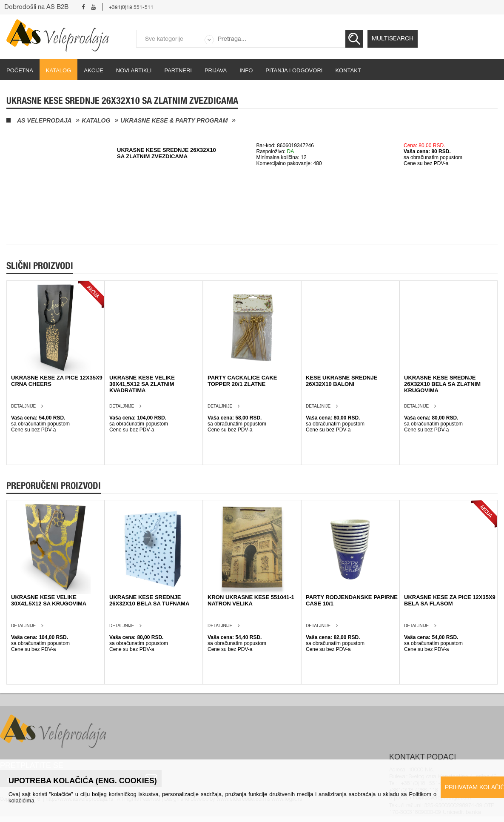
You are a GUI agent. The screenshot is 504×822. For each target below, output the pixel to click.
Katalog (58, 70)
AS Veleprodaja (44, 120)
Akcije (94, 70)
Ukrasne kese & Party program (174, 120)
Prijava (216, 70)
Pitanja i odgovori (294, 70)
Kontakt (348, 70)
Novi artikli (134, 70)
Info (246, 70)
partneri (178, 70)
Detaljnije (23, 406)
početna (20, 70)
